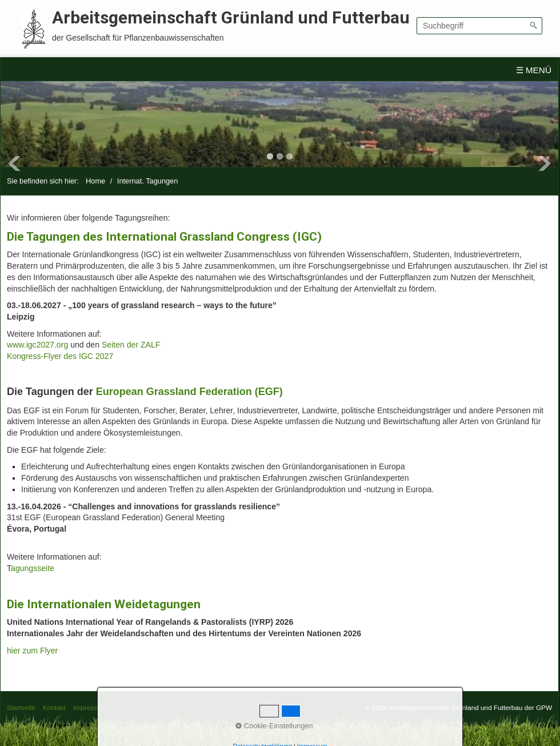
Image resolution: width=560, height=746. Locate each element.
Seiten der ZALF (131, 345)
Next (545, 163)
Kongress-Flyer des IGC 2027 (60, 356)
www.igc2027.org (37, 345)
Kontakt (54, 707)
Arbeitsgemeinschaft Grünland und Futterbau (231, 17)
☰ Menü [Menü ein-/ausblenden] (534, 70)
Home (95, 181)
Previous (14, 163)
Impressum (90, 707)
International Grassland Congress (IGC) (214, 236)
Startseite (21, 707)
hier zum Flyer (32, 651)
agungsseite (33, 568)
